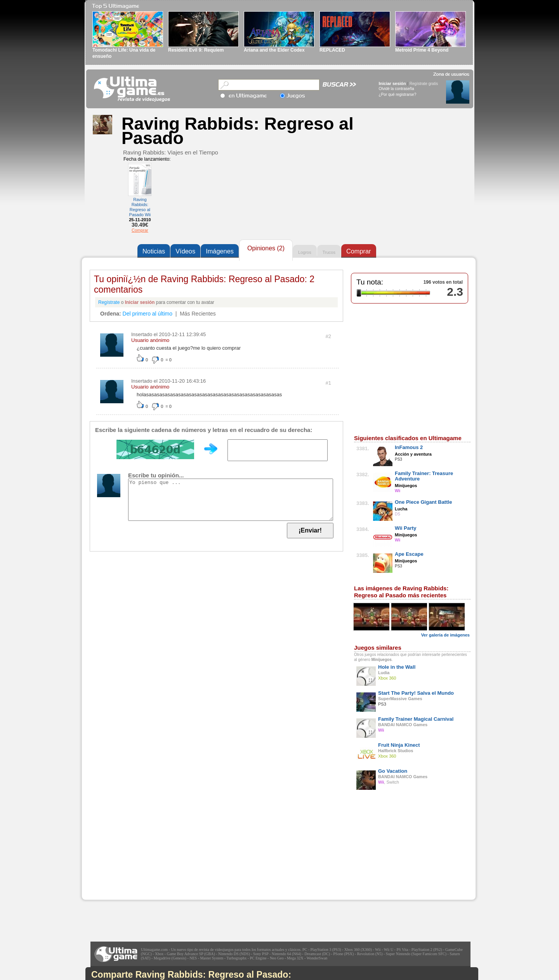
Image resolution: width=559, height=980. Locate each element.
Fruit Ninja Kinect (399, 745)
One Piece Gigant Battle (423, 502)
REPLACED (332, 50)
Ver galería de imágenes (445, 635)
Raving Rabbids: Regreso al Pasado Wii (140, 207)
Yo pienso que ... (231, 500)
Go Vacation (393, 771)
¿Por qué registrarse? (398, 95)
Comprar (140, 230)
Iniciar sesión (392, 83)
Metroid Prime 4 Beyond (422, 50)
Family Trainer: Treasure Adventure (424, 476)
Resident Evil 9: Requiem (196, 50)
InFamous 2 (409, 447)
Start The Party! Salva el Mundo (416, 693)
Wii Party (406, 528)
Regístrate (109, 302)
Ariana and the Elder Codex (274, 50)
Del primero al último (148, 314)
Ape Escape (409, 554)
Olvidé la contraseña (397, 89)
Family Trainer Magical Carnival (416, 719)
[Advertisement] (140, 851)
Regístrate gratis (424, 84)
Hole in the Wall (397, 667)
